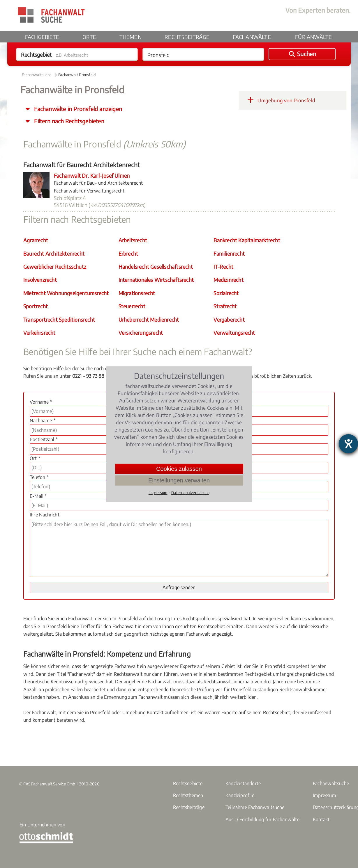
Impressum (325, 795)
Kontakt (321, 819)
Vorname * (41, 402)
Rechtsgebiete (188, 783)
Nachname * (43, 420)
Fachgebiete (42, 37)
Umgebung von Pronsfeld (280, 100)
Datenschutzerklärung (190, 492)
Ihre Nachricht (45, 515)
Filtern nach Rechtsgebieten (68, 121)
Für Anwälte (313, 37)
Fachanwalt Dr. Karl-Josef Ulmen (92, 175)
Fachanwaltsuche (37, 75)
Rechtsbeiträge (187, 37)
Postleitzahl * (44, 439)
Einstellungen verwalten (179, 480)
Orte (89, 37)
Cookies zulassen (179, 468)
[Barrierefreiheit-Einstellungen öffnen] (348, 444)
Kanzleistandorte (243, 783)
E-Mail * (38, 496)
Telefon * (39, 477)
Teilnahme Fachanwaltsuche (255, 807)
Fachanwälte (252, 37)
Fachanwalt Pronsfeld (77, 75)
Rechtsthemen (188, 795)
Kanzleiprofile (240, 795)
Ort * (35, 458)
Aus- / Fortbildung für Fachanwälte (262, 819)
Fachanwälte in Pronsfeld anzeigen (77, 109)
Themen (130, 37)
